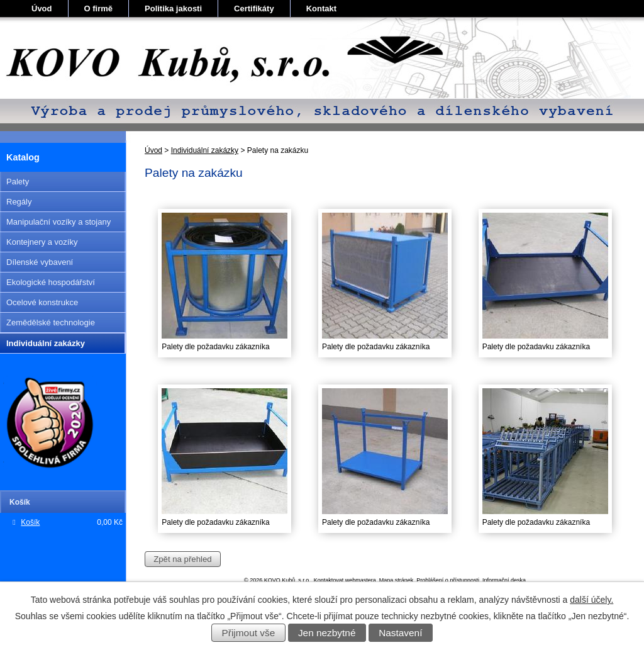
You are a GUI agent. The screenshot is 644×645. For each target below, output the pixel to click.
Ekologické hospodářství (51, 282)
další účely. (591, 600)
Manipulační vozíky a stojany (58, 222)
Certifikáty (254, 8)
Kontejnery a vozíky (42, 242)
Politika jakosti (173, 8)
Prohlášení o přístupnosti (448, 580)
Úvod (42, 8)
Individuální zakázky (205, 150)
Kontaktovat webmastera (345, 580)
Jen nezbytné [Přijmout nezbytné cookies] (327, 633)
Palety (18, 182)
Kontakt (321, 8)
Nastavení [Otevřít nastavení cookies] (400, 633)
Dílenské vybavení (40, 262)
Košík (30, 522)
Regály (19, 202)
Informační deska (504, 580)
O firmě (99, 8)
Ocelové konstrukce (42, 302)
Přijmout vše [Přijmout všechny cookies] (249, 633)
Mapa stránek (397, 580)
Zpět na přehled (182, 559)
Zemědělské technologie (51, 322)
